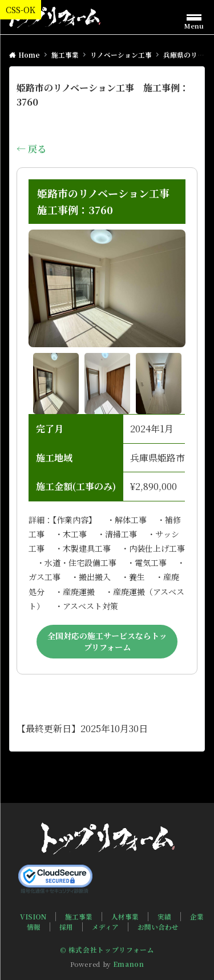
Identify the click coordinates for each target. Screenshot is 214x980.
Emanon (129, 964)
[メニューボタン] (194, 20)
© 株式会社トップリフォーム (107, 950)
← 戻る (31, 149)
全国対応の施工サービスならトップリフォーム (107, 641)
